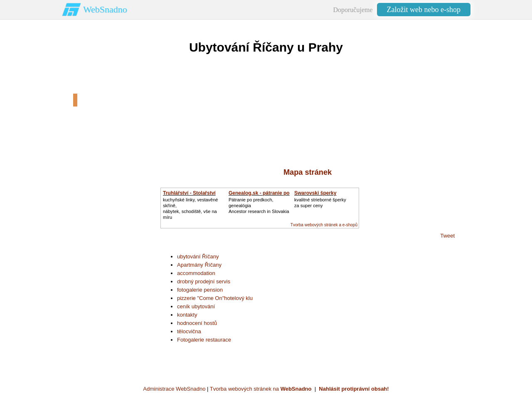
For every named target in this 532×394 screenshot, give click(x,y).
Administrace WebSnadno (174, 389)
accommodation (196, 273)
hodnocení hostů (197, 323)
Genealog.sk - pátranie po (259, 193)
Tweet (447, 236)
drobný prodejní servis (204, 281)
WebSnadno (105, 9)
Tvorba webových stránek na (261, 389)
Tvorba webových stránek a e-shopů (324, 225)
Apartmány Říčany (199, 265)
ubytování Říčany (198, 256)
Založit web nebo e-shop (424, 10)
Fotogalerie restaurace (204, 340)
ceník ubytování (196, 306)
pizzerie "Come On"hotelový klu (215, 298)
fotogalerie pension (200, 290)
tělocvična (189, 331)
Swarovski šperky (315, 193)
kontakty (187, 315)
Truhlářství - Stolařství (189, 193)
